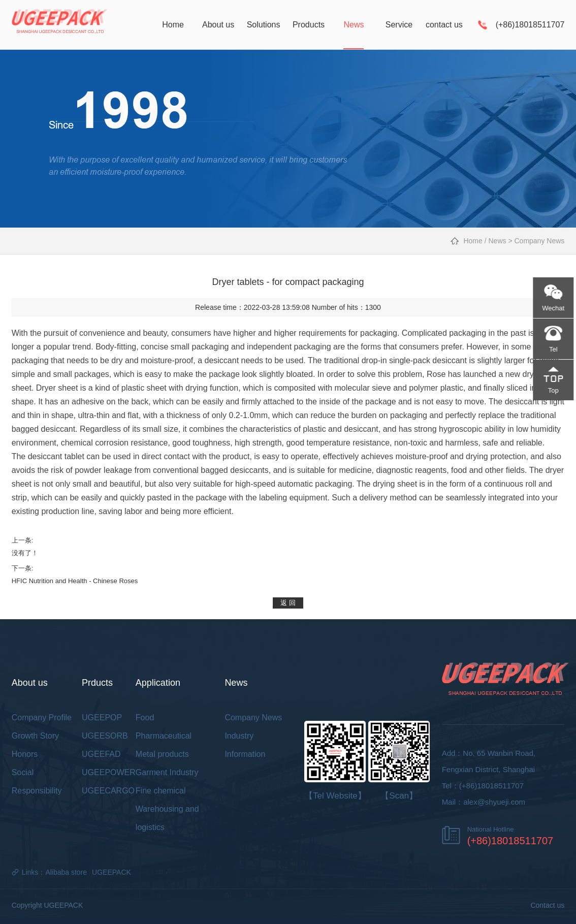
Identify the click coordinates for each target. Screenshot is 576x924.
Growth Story (35, 736)
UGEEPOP (102, 718)
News (498, 241)
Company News (539, 241)
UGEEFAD (101, 754)
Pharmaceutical (164, 736)
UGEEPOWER (109, 772)
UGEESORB (105, 736)
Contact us (547, 905)
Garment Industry (167, 772)
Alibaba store (66, 872)
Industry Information (245, 745)
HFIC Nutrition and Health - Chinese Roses (75, 581)
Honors (25, 754)
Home (473, 241)
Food (145, 718)
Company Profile (42, 718)
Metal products (162, 754)
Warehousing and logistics (167, 818)
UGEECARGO (108, 791)
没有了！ (25, 553)
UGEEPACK (111, 872)
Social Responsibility (37, 782)
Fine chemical (161, 791)
